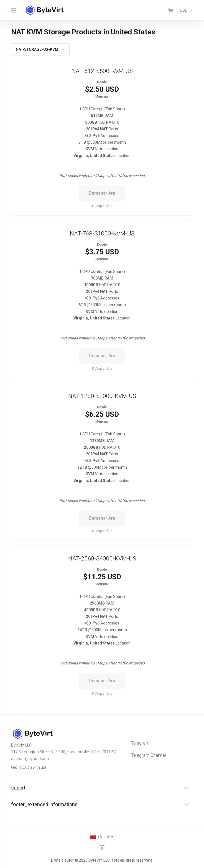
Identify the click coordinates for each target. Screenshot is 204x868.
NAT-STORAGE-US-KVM (40, 49)
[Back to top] (102, 848)
